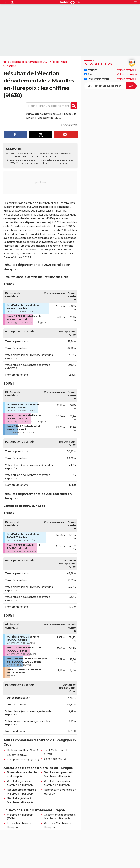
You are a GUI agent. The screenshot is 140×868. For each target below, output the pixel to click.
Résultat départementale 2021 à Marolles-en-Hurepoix (24, 155)
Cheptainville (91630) (50, 118)
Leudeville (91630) (17, 755)
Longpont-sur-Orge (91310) (23, 760)
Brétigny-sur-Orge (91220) (22, 750)
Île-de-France (60, 62)
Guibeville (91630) (51, 114)
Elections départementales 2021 (29, 62)
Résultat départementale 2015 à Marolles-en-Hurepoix (24, 162)
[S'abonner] (110, 86)
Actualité (91, 70)
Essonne (11, 66)
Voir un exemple (127, 70)
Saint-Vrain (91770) (55, 759)
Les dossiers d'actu (96, 79)
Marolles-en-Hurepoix (54, 160)
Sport (89, 75)
